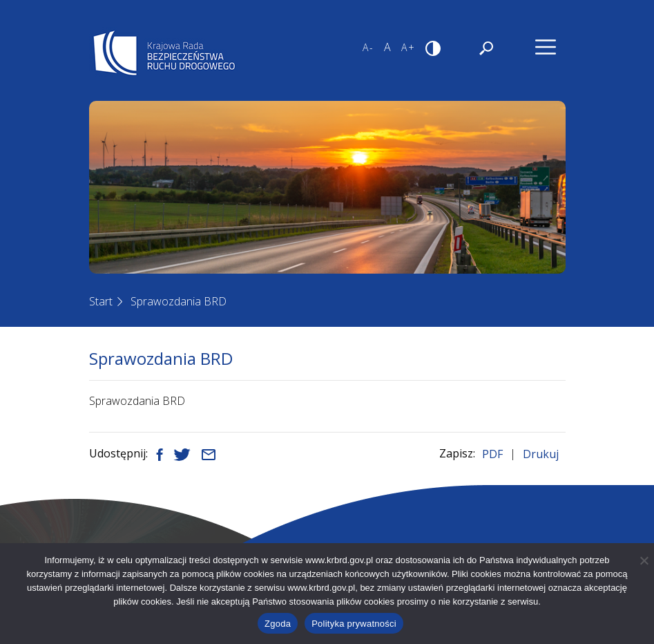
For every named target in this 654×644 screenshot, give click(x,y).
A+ (408, 47)
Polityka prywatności (354, 624)
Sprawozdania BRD (179, 301)
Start (101, 301)
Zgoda (278, 624)
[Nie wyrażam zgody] (644, 560)
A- (368, 47)
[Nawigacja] (546, 47)
